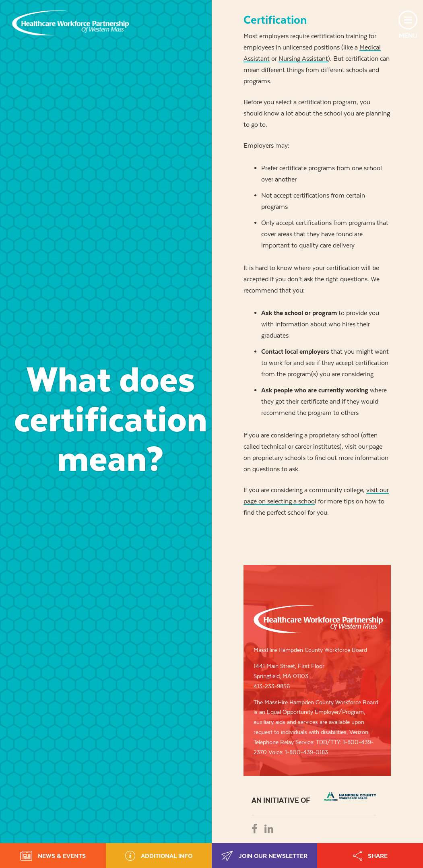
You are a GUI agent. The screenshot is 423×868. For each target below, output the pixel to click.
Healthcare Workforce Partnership (70, 23)
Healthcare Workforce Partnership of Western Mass (318, 619)
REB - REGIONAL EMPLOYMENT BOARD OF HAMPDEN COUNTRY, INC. (350, 797)
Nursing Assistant (303, 59)
